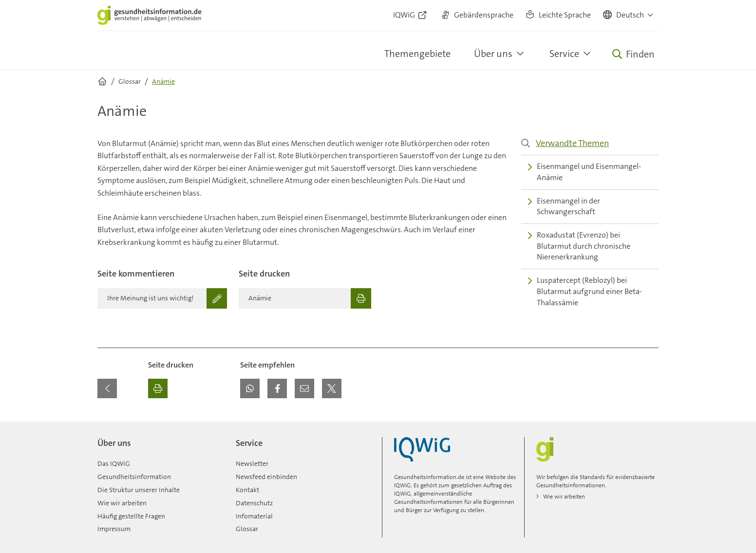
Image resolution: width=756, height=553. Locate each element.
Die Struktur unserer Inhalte (139, 490)
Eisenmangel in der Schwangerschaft (564, 206)
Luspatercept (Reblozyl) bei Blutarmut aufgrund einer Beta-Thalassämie (585, 291)
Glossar (247, 529)
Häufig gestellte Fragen (131, 516)
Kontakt (247, 490)
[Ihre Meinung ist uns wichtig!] (162, 298)
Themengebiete (417, 54)
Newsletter (252, 463)
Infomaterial (254, 516)
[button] (629, 16)
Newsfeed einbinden (266, 477)
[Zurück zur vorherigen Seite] (107, 388)
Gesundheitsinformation (134, 477)
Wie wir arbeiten (122, 503)
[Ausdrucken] (158, 388)
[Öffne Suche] (633, 54)
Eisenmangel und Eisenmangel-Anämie (585, 172)
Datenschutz (254, 503)
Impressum (114, 529)
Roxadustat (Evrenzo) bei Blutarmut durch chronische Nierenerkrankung (579, 246)
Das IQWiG (114, 463)
